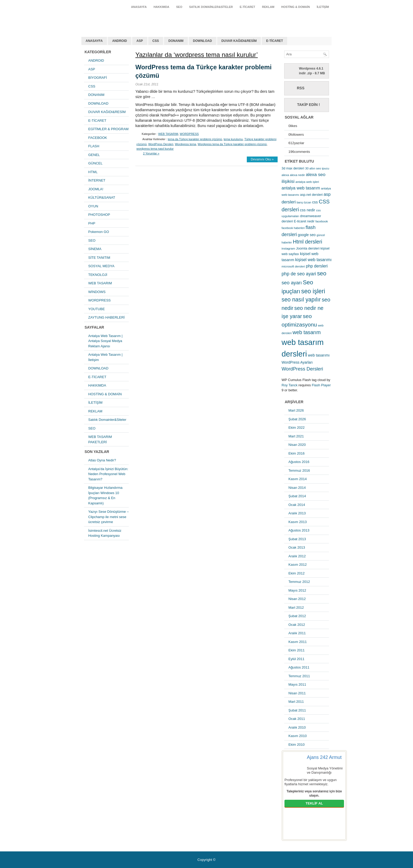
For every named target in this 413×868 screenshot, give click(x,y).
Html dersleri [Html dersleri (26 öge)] (308, 242)
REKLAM (268, 7)
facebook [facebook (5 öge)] (322, 221)
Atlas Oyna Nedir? (102, 460)
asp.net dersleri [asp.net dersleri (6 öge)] (311, 195)
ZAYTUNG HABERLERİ (106, 317)
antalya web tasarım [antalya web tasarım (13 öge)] (301, 188)
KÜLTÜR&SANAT (102, 198)
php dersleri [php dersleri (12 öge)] (317, 266)
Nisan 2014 (297, 488)
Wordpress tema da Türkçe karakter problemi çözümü (232, 144)
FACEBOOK (98, 138)
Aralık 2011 (297, 633)
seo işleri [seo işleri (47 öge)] (313, 291)
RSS (301, 88)
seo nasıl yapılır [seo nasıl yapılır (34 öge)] (301, 300)
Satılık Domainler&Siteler (211, 7)
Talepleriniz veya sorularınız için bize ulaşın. (314, 793)
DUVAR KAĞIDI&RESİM (239, 41)
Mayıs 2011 (297, 684)
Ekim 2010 (296, 745)
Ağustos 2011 (299, 667)
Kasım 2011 (298, 642)
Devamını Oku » (262, 159)
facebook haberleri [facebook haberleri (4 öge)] (293, 228)
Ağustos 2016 (299, 462)
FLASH (94, 146)
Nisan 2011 (297, 693)
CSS (156, 41)
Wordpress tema (186, 144)
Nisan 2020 (297, 445)
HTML (93, 172)
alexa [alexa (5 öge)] (285, 175)
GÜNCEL (95, 163)
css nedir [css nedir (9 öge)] (308, 210)
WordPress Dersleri (161, 144)
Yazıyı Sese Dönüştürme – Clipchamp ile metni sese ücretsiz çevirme (109, 517)
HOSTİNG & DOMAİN (296, 7)
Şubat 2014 (297, 496)
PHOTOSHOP (99, 215)
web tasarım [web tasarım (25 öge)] (307, 332)
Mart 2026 (296, 410)
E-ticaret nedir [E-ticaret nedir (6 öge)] (304, 221)
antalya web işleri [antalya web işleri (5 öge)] (307, 182)
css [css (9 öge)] (315, 202)
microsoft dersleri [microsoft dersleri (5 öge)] (293, 266)
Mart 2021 (296, 436)
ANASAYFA (139, 7)
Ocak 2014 (297, 505)
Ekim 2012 (296, 573)
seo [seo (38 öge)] (322, 273)
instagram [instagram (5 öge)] (288, 248)
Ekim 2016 (296, 453)
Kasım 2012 (298, 565)
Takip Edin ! (309, 105)
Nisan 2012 (297, 599)
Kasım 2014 (298, 479)
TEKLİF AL (314, 803)
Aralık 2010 (297, 727)
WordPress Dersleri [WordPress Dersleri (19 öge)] (302, 369)
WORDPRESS (99, 300)
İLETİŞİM (323, 7)
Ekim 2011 (296, 650)
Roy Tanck (289, 385)
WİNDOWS (97, 292)
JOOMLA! (96, 189)
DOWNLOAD (203, 41)
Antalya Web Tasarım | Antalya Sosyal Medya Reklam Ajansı (105, 341)
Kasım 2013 (298, 522)
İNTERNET (97, 180)
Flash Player (321, 385)
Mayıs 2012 (297, 590)
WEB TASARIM (100, 283)
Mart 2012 (296, 608)
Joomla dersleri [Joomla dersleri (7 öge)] (308, 248)
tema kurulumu (233, 139)
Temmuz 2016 (299, 470)
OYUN (93, 206)
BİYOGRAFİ (98, 78)
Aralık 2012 (297, 556)
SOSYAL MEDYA (101, 266)
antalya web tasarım (116, 20)
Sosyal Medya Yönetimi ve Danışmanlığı (325, 770)
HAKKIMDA (161, 7)
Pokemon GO (99, 232)
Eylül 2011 (296, 659)
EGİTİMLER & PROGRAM (108, 129)
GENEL (94, 155)
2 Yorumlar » (151, 153)
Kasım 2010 (298, 736)
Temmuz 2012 (299, 582)
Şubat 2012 (297, 616)
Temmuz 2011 (299, 676)
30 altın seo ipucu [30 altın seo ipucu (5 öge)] (317, 168)
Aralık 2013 (297, 513)
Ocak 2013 (297, 547)
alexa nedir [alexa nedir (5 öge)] (298, 175)
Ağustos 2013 (299, 530)
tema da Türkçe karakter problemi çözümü (195, 139)
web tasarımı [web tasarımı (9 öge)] (319, 355)
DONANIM (176, 41)
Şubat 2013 (297, 539)
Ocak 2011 (297, 719)
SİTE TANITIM (99, 258)
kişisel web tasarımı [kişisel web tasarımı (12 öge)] (313, 260)
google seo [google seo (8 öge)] (307, 235)
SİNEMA (95, 249)
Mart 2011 (296, 702)
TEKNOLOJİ (98, 275)
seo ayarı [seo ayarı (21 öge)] (292, 283)
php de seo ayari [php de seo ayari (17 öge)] (299, 274)
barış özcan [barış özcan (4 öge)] (304, 202)
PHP (92, 223)
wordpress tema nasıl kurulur (155, 149)
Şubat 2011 (297, 710)
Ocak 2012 (297, 625)
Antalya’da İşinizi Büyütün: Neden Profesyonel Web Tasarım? (108, 474)
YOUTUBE (97, 309)
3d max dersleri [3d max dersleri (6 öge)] (293, 168)
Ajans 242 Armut (324, 757)
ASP (140, 41)
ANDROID (120, 41)
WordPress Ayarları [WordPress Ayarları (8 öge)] (297, 362)
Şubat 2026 (297, 419)
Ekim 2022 (296, 428)
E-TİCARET (247, 7)
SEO (179, 7)
